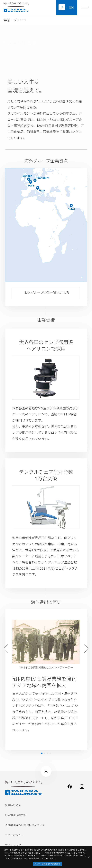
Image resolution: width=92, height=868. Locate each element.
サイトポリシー (14, 835)
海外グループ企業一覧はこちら (47, 293)
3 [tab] (47, 753)
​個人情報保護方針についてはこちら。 (40, 858)
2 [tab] (45, 753)
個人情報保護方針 (16, 815)
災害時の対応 (13, 805)
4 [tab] (50, 753)
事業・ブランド (15, 20)
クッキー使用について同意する (47, 864)
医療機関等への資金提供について (25, 825)
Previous (6, 649)
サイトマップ (13, 845)
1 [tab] (42, 753)
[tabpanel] (46, 680)
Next (86, 649)
